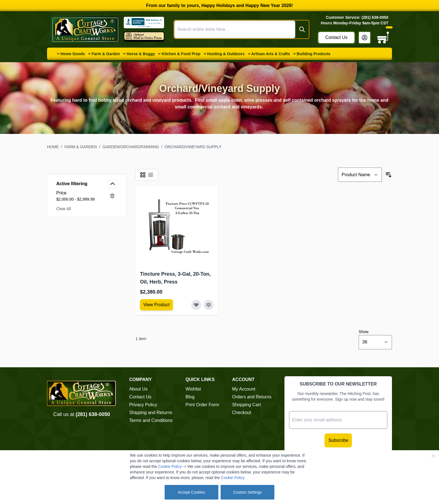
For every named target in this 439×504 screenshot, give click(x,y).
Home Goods (73, 54)
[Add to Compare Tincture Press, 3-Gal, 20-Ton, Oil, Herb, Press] (209, 305)
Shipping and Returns (151, 413)
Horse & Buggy (141, 54)
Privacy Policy (143, 405)
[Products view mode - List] (151, 175)
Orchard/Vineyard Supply (193, 147)
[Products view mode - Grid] (143, 175)
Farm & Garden (106, 54)
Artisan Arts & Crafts (271, 54)
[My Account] (365, 38)
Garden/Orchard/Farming (131, 147)
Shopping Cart (246, 405)
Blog (190, 397)
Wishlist (193, 389)
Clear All (64, 209)
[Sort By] (360, 175)
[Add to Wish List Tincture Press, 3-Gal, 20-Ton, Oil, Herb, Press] (196, 305)
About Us (138, 389)
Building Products (314, 54)
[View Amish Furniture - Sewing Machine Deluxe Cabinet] (157, 305)
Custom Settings (248, 492)
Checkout (242, 413)
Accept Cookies (191, 492)
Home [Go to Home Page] (53, 147)
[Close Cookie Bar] (433, 456)
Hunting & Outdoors (226, 54)
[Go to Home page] (85, 29)
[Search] (302, 29)
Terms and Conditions (151, 420)
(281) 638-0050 (93, 414)
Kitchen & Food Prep (181, 54)
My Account (244, 389)
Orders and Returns (252, 397)
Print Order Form (202, 405)
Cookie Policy (170, 466)
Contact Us (336, 37)
